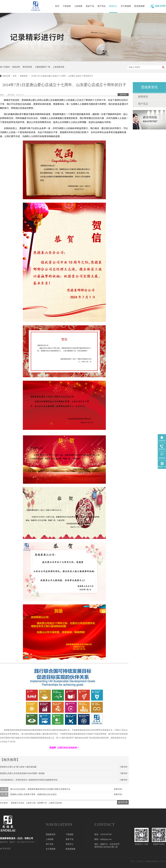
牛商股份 (148, 861)
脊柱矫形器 (27, 67)
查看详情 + (118, 789)
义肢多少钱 (31, 803)
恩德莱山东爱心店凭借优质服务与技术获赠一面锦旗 (22, 773)
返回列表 (123, 95)
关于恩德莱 (126, 6)
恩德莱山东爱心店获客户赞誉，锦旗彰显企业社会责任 (33, 794)
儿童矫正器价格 (55, 803)
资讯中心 (113, 6)
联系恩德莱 (140, 6)
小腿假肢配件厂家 (42, 67)
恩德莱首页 (51, 834)
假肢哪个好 (42, 803)
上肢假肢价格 (59, 67)
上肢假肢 (78, 6)
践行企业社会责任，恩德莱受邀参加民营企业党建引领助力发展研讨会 (40, 789)
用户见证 (102, 6)
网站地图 (7, 849)
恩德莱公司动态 (18, 803)
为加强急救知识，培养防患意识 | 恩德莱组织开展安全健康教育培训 (29, 780)
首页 (57, 6)
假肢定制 (16, 67)
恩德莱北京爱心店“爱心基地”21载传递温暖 (18, 767)
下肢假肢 (67, 6)
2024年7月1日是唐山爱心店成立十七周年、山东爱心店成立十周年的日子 (62, 76)
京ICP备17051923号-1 (26, 842)
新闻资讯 (24, 76)
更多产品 (90, 6)
